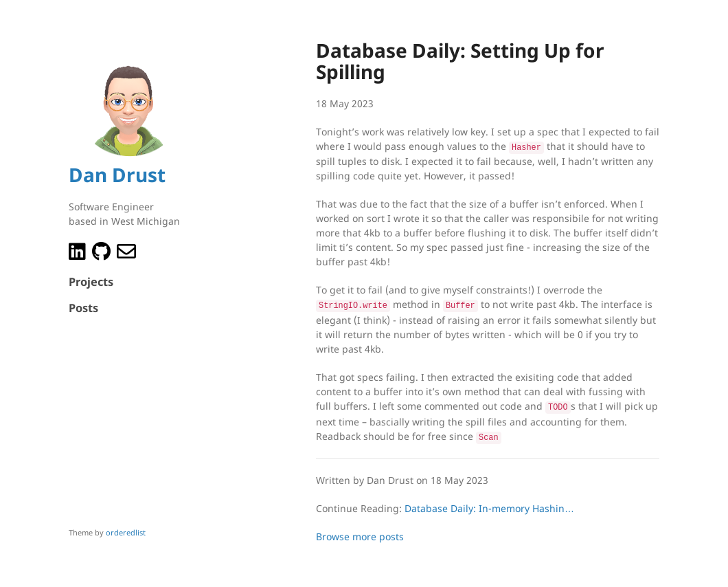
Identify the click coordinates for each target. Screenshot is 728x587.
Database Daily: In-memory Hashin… (489, 503)
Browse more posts (360, 532)
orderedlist (126, 532)
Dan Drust (117, 175)
